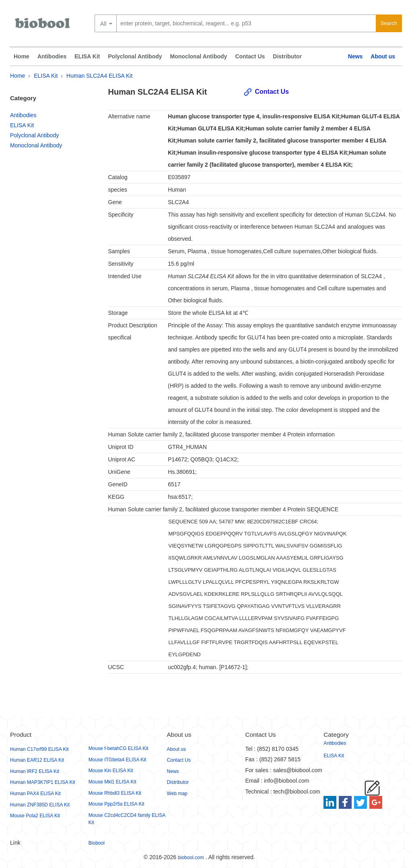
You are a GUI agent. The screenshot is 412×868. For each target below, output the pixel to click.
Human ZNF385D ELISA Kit (40, 805)
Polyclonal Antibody (135, 56)
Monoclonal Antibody (199, 56)
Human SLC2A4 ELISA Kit (99, 76)
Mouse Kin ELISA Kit (111, 771)
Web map (177, 794)
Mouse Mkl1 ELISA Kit (112, 782)
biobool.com (191, 858)
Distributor (287, 56)
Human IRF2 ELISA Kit (35, 771)
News (355, 56)
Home (22, 56)
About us (383, 56)
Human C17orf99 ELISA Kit (39, 749)
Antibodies (52, 56)
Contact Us (250, 56)
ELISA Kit (87, 56)
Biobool (97, 843)
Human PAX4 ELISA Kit (35, 794)
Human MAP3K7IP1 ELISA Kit (42, 782)
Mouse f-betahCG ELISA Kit (118, 748)
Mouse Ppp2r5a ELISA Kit (116, 804)
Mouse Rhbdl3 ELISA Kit (115, 793)
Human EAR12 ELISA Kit (37, 760)
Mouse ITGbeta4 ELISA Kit (117, 760)
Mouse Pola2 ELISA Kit (35, 816)
